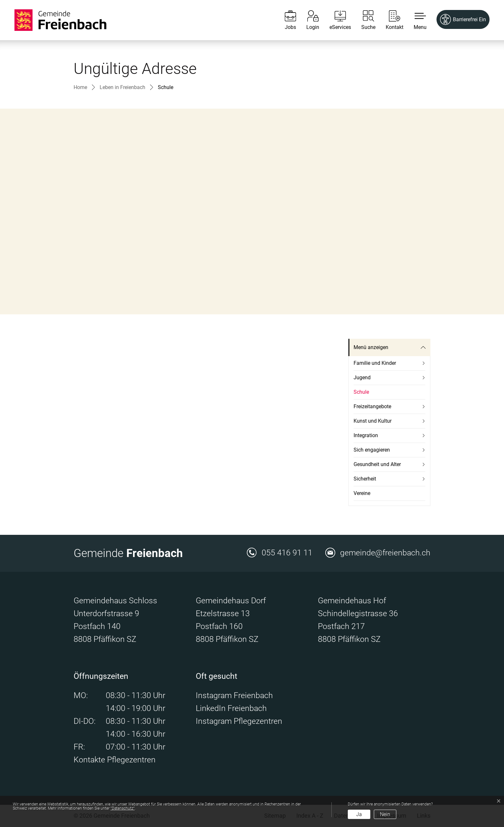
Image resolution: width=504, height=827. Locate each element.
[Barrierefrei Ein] (463, 19)
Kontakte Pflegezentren (115, 760)
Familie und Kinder (375, 363)
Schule (361, 394)
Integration (366, 435)
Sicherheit (365, 479)
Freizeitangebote (372, 406)
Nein (385, 814)
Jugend (362, 378)
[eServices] (335, 20)
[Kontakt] (390, 20)
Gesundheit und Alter (377, 464)
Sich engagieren (372, 450)
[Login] (308, 20)
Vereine (362, 493)
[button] (415, 20)
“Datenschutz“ (123, 808)
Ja (359, 814)
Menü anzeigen (371, 347)
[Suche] (364, 20)
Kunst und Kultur (373, 421)
